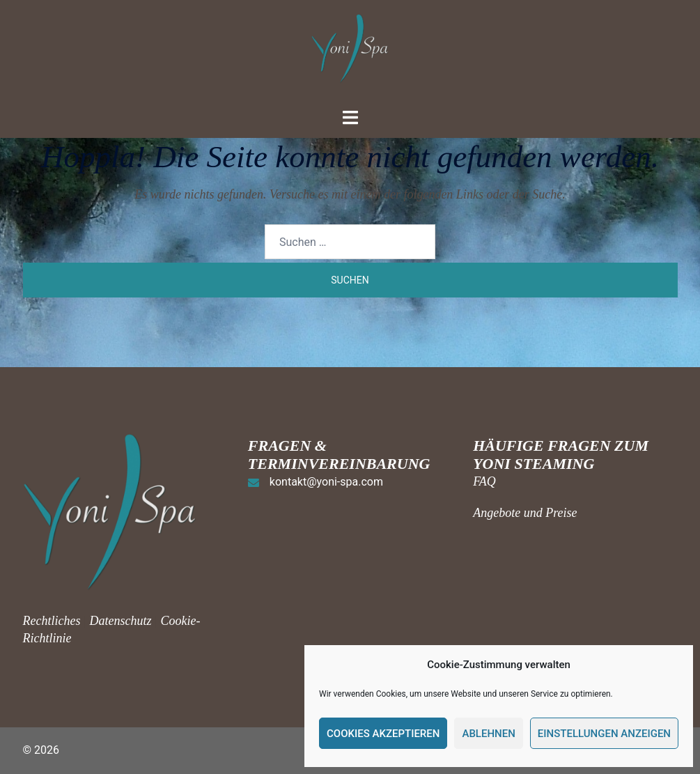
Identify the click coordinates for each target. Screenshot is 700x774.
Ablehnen (488, 734)
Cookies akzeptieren (383, 734)
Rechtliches (53, 621)
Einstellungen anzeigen (604, 734)
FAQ (484, 481)
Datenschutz (120, 621)
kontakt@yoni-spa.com (326, 482)
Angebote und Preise (525, 513)
